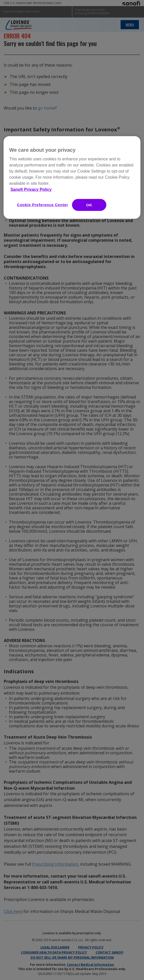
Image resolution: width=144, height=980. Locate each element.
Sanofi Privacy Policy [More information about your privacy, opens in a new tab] (31, 189)
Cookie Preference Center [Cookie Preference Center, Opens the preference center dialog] (43, 205)
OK (89, 205)
